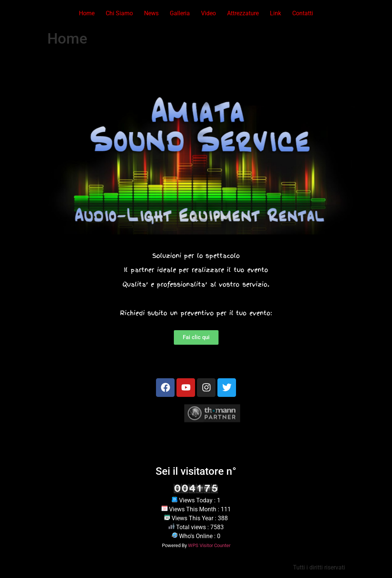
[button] (8, 151)
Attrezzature (243, 13)
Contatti (303, 13)
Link (275, 13)
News (151, 13)
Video (208, 13)
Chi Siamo (119, 13)
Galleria (180, 13)
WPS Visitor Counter (209, 545)
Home (87, 13)
